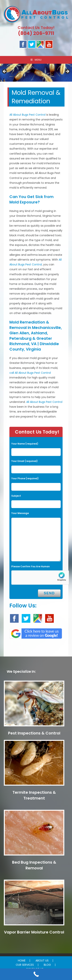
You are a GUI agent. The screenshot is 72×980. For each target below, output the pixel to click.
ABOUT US (42, 961)
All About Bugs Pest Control (27, 115)
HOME (22, 961)
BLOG (47, 965)
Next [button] (67, 72)
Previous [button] (5, 72)
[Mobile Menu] (36, 60)
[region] (36, 73)
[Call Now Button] (36, 974)
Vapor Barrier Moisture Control (34, 932)
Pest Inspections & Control (34, 733)
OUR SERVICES (25, 965)
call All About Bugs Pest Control (30, 373)
